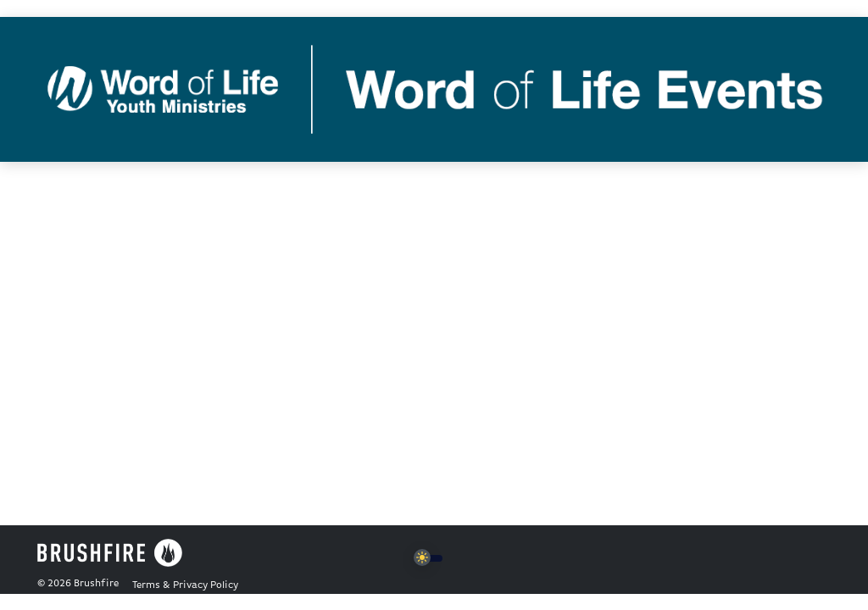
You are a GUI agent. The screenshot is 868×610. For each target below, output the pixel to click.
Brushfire (96, 584)
